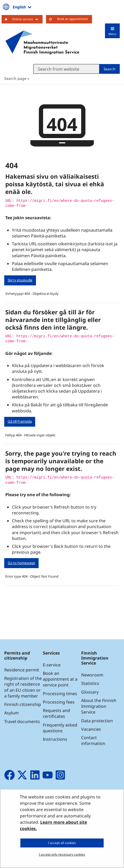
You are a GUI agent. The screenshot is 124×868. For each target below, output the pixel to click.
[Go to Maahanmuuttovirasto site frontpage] (42, 42)
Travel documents (22, 721)
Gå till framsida (20, 421)
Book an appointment (72, 19)
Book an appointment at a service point (60, 679)
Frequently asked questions (60, 728)
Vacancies (91, 729)
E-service (52, 665)
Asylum (12, 713)
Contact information (93, 740)
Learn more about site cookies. (53, 825)
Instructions (55, 739)
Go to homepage (21, 563)
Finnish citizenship (23, 704)
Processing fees (59, 702)
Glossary (90, 692)
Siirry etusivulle (20, 280)
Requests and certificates (56, 713)
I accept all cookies (62, 843)
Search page (15, 78)
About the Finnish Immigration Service (99, 706)
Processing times (60, 694)
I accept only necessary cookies (62, 854)
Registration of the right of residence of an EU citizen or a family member (23, 687)
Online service (27, 19)
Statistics (90, 683)
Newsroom (92, 675)
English (22, 7)
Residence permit (22, 670)
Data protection (97, 721)
